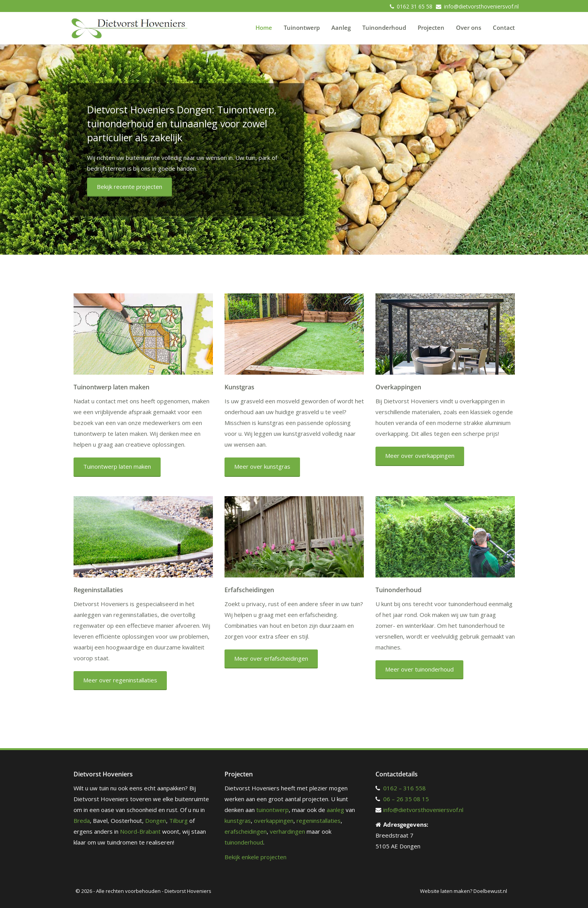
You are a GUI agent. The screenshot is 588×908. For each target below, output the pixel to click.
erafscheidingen (246, 831)
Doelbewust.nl (490, 891)
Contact (504, 27)
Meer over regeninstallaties (120, 680)
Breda (82, 821)
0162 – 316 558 (405, 788)
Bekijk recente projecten (129, 187)
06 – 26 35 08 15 (406, 799)
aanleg (335, 810)
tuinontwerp (273, 810)
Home (264, 27)
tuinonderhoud (244, 842)
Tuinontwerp (302, 27)
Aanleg (341, 27)
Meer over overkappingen (420, 456)
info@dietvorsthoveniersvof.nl (481, 6)
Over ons (469, 27)
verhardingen (287, 831)
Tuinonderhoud (384, 27)
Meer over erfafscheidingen (271, 658)
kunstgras (238, 821)
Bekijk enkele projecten (255, 857)
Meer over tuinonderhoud (419, 669)
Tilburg (178, 821)
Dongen (156, 821)
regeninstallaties (319, 821)
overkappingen (274, 821)
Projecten (431, 27)
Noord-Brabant (140, 831)
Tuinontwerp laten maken (117, 466)
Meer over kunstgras (262, 466)
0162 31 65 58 (415, 6)
